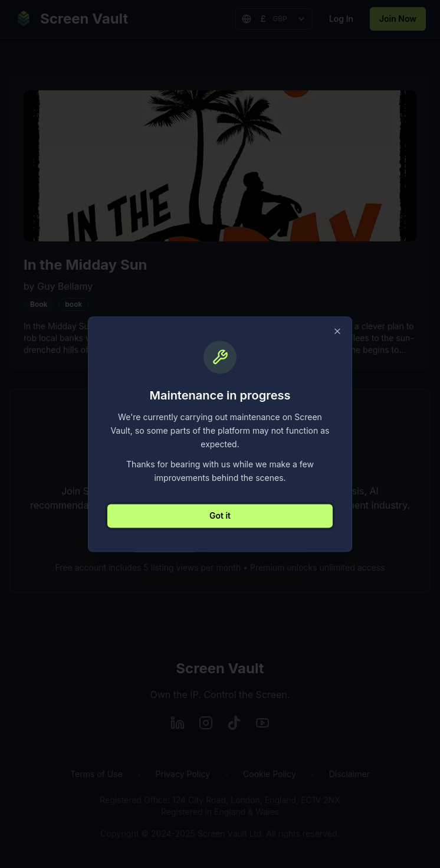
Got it (220, 515)
